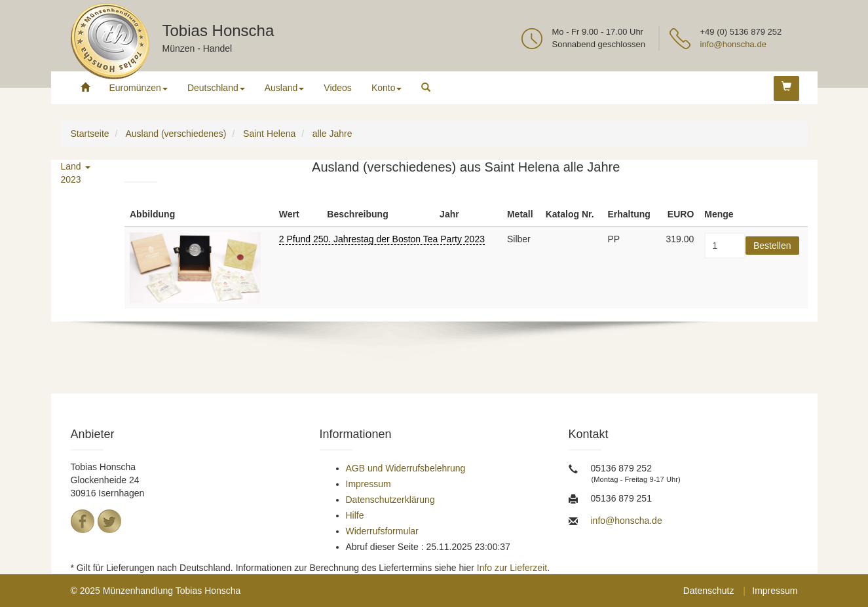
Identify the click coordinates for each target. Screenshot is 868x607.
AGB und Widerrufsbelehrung (406, 468)
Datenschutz (709, 591)
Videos (338, 88)
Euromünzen (139, 88)
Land (76, 166)
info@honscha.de (733, 44)
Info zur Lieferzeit (512, 568)
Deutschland (216, 88)
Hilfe (355, 515)
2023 (71, 179)
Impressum (368, 484)
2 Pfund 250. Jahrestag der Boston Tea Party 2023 (382, 239)
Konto (387, 88)
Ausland (285, 88)
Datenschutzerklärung (390, 500)
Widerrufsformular (382, 531)
